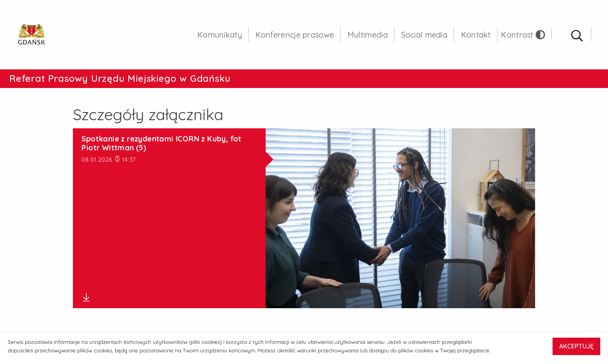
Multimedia (368, 35)
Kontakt (476, 35)
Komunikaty (220, 35)
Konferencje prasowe (295, 35)
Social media (424, 35)
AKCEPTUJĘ (576, 346)
